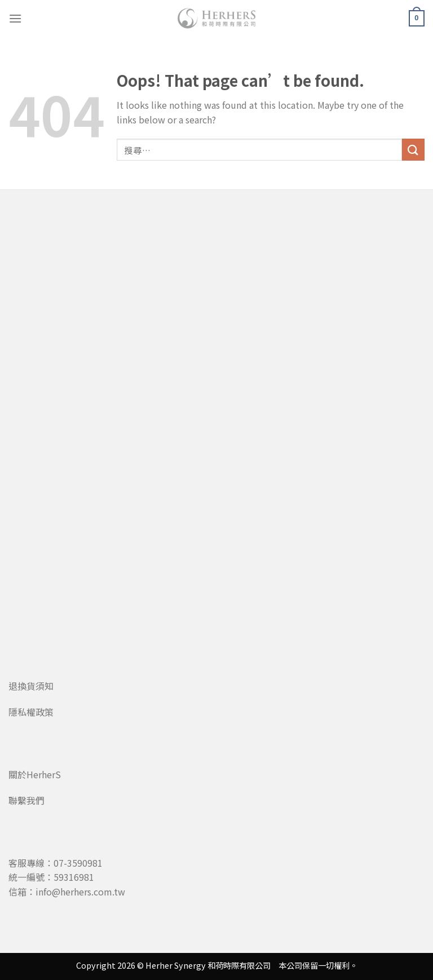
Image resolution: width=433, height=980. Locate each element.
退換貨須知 (31, 686)
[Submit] (413, 150)
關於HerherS (35, 774)
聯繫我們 (26, 800)
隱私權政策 (31, 712)
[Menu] (15, 18)
